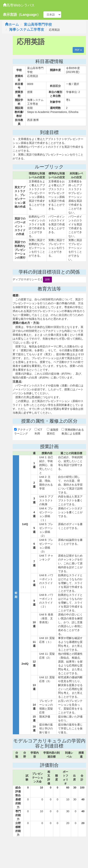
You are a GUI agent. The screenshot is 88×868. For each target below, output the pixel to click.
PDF (78, 50)
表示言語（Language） (22, 15)
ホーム (12, 24)
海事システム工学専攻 (27, 30)
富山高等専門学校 (38, 24)
